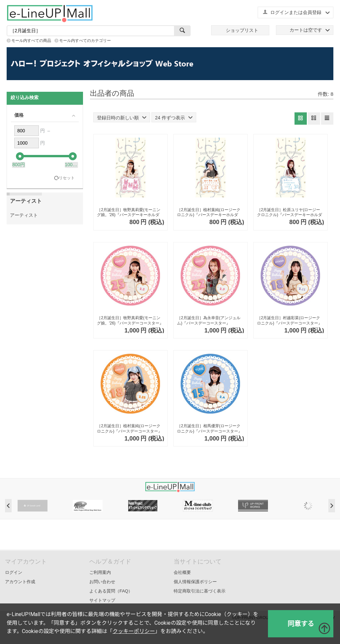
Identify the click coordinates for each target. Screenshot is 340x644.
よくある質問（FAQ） (111, 591)
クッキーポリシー (134, 631)
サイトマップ (102, 600)
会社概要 (182, 572)
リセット (67, 178)
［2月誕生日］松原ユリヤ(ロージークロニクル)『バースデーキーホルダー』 (290, 213)
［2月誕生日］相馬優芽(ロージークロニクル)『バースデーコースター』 (210, 429)
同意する (301, 624)
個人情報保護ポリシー (195, 582)
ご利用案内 (100, 572)
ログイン (14, 572)
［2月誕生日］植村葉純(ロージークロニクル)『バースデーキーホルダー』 (209, 213)
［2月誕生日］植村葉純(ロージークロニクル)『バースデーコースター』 (129, 429)
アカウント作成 (20, 582)
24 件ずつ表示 (174, 118)
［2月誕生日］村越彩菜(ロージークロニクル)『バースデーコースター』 (290, 321)
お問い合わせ (102, 582)
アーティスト (24, 215)
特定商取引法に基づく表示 (200, 591)
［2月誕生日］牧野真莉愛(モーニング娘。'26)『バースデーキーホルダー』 (129, 213)
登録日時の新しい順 (122, 118)
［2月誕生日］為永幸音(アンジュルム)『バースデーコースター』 (209, 321)
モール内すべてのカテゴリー (85, 41)
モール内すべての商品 (31, 41)
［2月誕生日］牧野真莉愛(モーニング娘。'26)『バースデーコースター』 (130, 321)
